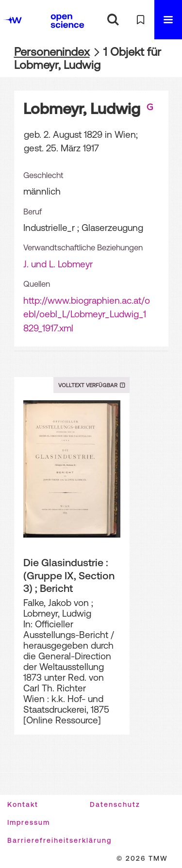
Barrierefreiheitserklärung (59, 840)
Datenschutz (115, 804)
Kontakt (23, 804)
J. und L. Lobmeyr (58, 264)
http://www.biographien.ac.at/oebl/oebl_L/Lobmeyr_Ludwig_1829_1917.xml (87, 314)
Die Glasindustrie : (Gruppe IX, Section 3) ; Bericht (69, 575)
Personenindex (52, 52)
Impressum (29, 822)
